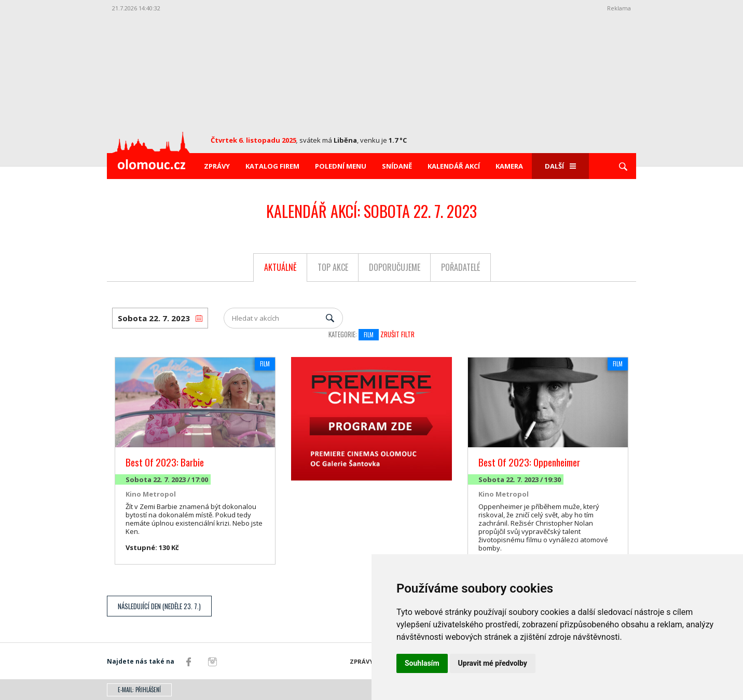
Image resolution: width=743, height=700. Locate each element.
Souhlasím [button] (422, 663)
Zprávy (217, 166)
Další (560, 166)
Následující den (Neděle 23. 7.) (159, 606)
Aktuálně (280, 267)
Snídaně (397, 166)
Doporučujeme (395, 267)
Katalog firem (272, 166)
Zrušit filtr (397, 334)
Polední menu (341, 166)
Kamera (509, 166)
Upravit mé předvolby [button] (493, 663)
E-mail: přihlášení (139, 690)
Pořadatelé (460, 267)
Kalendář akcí (454, 166)
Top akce (333, 267)
